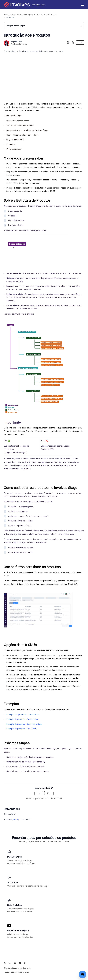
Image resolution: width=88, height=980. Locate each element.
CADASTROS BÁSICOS (46, 15)
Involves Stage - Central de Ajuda (18, 15)
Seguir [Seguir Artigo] (80, 43)
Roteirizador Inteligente (19, 931)
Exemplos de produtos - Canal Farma (23, 714)
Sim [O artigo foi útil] (39, 793)
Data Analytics (14, 905)
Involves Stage (15, 857)
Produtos (10, 17)
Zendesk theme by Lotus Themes (16, 972)
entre (15, 819)
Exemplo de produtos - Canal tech (21, 729)
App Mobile (13, 882)
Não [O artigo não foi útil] (49, 793)
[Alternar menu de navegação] (83, 5)
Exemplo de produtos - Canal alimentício (24, 724)
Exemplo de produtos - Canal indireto (23, 719)
